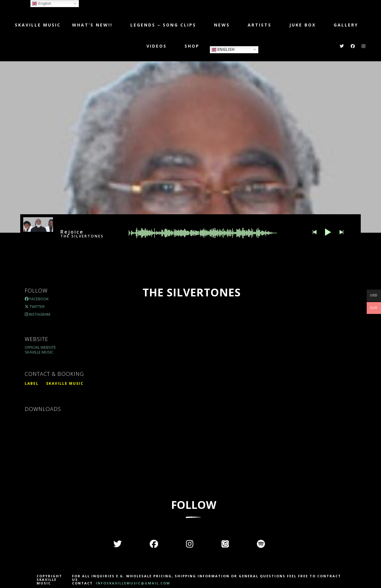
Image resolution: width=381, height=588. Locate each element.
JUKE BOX (303, 25)
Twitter (35, 306)
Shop (192, 46)
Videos (157, 46)
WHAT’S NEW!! (92, 25)
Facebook (37, 299)
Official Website (40, 347)
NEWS (222, 25)
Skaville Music (38, 25)
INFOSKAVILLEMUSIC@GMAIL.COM (132, 583)
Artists (260, 25)
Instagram (38, 314)
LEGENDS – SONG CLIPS (163, 25)
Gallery (346, 25)
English (223, 49)
